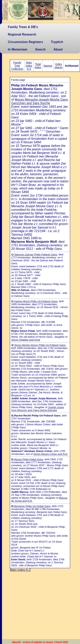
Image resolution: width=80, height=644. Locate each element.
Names (48, 66)
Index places (59, 66)
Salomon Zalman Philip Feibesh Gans (36, 255)
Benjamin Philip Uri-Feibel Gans (32, 506)
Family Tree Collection (17, 66)
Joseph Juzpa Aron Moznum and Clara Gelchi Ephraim (37, 409)
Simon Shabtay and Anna (26, 340)
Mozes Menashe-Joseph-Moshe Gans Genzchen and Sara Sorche (40, 101)
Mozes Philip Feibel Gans (29, 459)
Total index (38, 66)
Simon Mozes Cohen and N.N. (51, 454)
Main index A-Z (29, 66)
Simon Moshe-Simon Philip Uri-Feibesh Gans (40, 345)
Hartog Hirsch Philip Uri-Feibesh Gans (36, 301)
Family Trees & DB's (23, 27)
